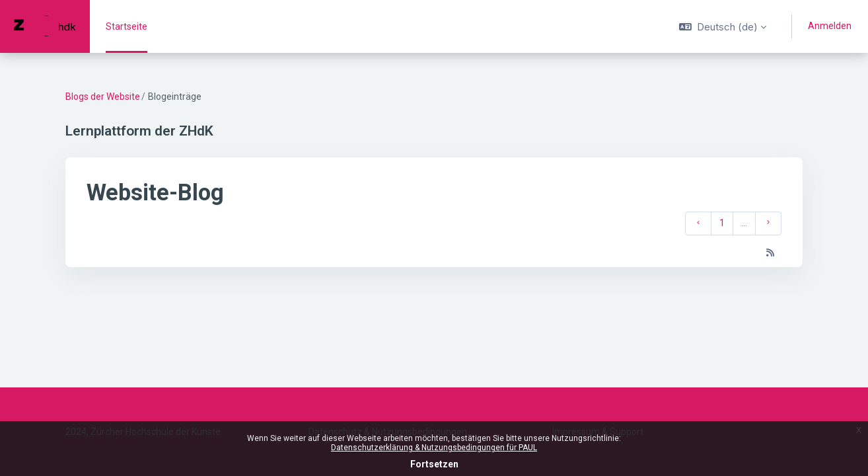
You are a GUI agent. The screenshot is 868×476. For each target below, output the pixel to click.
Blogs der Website (103, 97)
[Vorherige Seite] (698, 223)
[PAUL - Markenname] (45, 26)
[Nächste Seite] (768, 223)
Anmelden (830, 26)
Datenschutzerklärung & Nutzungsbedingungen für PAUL (434, 448)
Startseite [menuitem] (127, 26)
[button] (723, 26)
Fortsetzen (434, 464)
